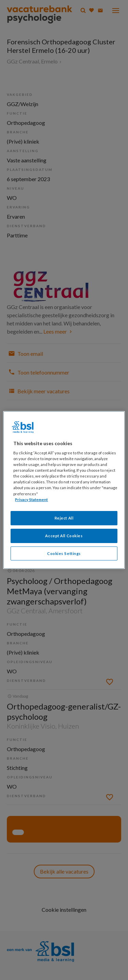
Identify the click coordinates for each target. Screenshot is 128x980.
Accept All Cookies (64, 536)
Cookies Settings (64, 553)
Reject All (64, 518)
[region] (64, 490)
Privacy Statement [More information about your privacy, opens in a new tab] (31, 500)
